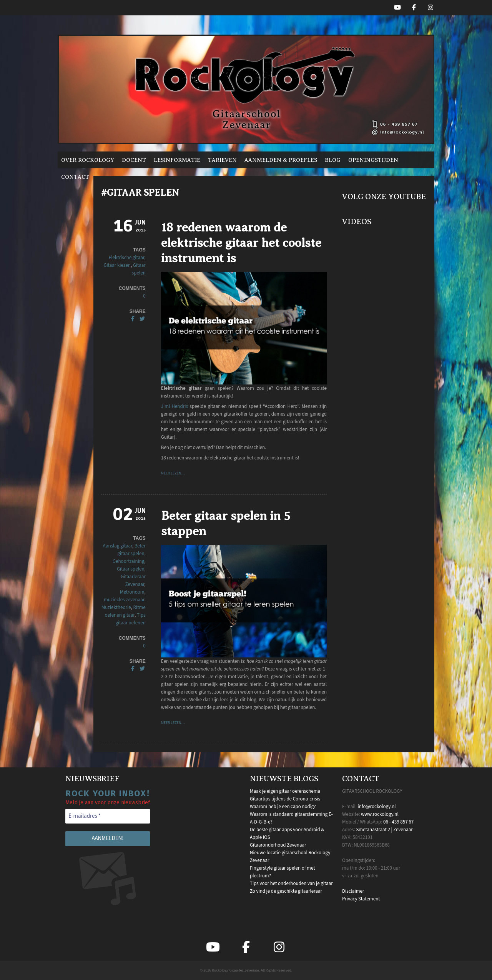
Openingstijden (373, 160)
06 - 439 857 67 (398, 822)
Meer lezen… (173, 473)
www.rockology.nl (380, 814)
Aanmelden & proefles (281, 160)
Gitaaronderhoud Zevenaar (278, 845)
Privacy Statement (361, 899)
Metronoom (132, 592)
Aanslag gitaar (118, 546)
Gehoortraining (128, 561)
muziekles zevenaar (124, 600)
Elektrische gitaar (126, 258)
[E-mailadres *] (108, 816)
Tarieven (222, 160)
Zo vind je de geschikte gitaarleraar (286, 891)
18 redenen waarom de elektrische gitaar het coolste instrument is (241, 243)
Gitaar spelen (131, 569)
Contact (75, 177)
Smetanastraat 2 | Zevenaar (384, 830)
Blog (333, 160)
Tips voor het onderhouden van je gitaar (291, 883)
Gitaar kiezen (117, 265)
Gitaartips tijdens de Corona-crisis (285, 799)
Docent (134, 160)
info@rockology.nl (377, 807)
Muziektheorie (116, 607)
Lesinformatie (177, 160)
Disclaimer (353, 891)
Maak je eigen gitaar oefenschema (285, 791)
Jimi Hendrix (175, 406)
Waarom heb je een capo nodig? (283, 807)
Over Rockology (88, 160)
